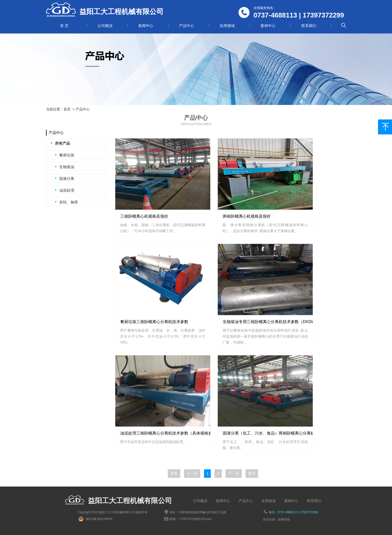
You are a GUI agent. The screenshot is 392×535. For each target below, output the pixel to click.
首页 (67, 109)
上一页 (192, 473)
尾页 (252, 473)
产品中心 (186, 26)
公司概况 (105, 26)
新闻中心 (146, 26)
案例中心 (268, 26)
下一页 (234, 473)
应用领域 (227, 26)
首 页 (64, 26)
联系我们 (309, 26)
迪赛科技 (284, 520)
